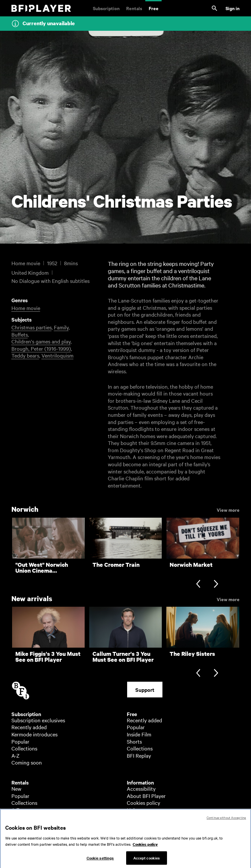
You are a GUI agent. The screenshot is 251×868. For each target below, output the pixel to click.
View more (228, 509)
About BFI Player (146, 796)
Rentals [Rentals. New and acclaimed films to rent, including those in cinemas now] (134, 8)
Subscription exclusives (38, 720)
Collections (24, 748)
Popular (20, 741)
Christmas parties (32, 327)
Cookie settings (100, 861)
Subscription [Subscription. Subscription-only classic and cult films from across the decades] (106, 8)
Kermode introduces (34, 734)
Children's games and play (41, 341)
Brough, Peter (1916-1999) (41, 348)
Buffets (20, 334)
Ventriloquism (58, 355)
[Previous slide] (198, 585)
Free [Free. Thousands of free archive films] (154, 8)
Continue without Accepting (226, 820)
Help (132, 810)
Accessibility (141, 788)
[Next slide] (216, 585)
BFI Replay (139, 755)
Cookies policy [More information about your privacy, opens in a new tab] (145, 847)
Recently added (29, 727)
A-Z (16, 755)
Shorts (134, 741)
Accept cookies (147, 861)
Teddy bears (25, 355)
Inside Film (139, 734)
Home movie (26, 308)
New (16, 788)
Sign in (233, 8)
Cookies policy (143, 803)
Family (61, 327)
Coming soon (27, 762)
